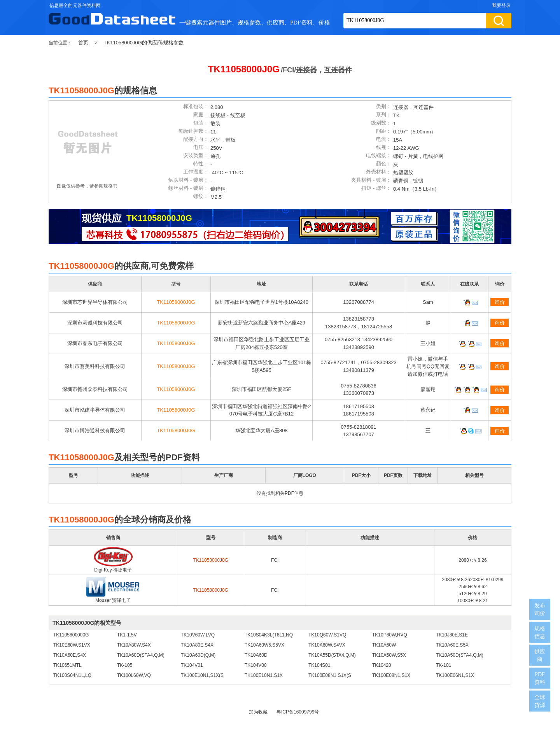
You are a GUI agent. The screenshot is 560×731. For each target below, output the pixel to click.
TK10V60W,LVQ (198, 635)
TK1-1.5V (127, 635)
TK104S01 (319, 665)
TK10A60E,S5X (452, 645)
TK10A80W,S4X (134, 645)
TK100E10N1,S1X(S (202, 675)
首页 (83, 43)
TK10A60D (256, 655)
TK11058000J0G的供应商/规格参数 (144, 43)
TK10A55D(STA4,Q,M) (332, 655)
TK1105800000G (71, 635)
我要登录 (501, 5)
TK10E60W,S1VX (72, 645)
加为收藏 (258, 712)
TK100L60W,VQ (134, 675)
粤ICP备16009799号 (298, 712)
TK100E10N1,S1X (264, 675)
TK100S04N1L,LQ (72, 675)
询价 (500, 302)
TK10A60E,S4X (70, 655)
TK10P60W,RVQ (390, 635)
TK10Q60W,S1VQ (327, 635)
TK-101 (444, 665)
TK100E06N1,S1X (455, 675)
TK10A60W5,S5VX (264, 645)
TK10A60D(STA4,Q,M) (141, 655)
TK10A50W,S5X (389, 655)
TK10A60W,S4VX (327, 645)
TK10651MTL (67, 665)
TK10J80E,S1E (452, 635)
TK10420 (382, 665)
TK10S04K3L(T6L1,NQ (269, 635)
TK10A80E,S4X (197, 645)
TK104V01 (192, 665)
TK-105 (125, 665)
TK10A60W (384, 645)
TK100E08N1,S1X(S (330, 675)
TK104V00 (256, 665)
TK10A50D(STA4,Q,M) (460, 655)
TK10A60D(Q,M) (198, 655)
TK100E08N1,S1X (391, 675)
